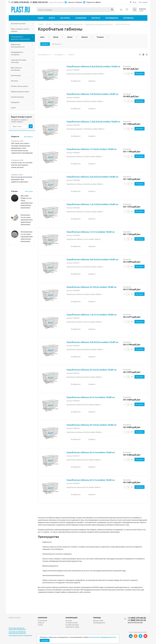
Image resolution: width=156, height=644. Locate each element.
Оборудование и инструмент (17, 53)
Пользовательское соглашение (20, 636)
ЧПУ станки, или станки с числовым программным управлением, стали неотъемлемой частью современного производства (22, 148)
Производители (99, 623)
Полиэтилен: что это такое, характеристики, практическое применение (27, 220)
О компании (81, 18)
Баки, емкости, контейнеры (16, 69)
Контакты (96, 18)
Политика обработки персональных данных (17, 629)
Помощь (97, 618)
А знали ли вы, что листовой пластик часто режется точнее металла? (22, 165)
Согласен (45, 640)
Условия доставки (72, 625)
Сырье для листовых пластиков (19, 61)
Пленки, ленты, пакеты (19, 86)
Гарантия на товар (72, 627)
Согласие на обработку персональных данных (17, 633)
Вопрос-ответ (98, 620)
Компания (42, 618)
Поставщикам (112, 18)
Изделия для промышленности (18, 46)
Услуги (52, 18)
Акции (41, 18)
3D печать (15, 81)
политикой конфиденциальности (103, 637)
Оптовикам (129, 18)
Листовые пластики (18, 23)
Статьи (40, 625)
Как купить (65, 18)
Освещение (15, 102)
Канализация (16, 75)
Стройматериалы (17, 97)
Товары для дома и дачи (20, 91)
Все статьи (29, 191)
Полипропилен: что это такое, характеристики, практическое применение (27, 236)
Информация (71, 618)
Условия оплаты (72, 623)
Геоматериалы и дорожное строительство (20, 38)
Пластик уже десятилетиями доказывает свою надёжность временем (22, 179)
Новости (41, 623)
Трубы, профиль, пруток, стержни (20, 30)
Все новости (28, 137)
